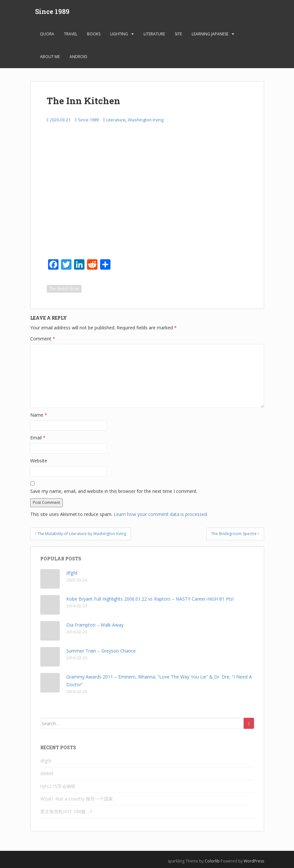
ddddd (47, 773)
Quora (47, 34)
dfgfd (72, 573)
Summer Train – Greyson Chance (101, 651)
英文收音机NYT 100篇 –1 (66, 811)
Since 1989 (52, 11)
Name (39, 415)
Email (38, 438)
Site (178, 34)
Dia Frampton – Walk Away (95, 625)
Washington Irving (146, 120)
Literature (154, 34)
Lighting (119, 34)
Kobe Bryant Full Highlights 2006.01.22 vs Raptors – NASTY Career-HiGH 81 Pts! (150, 599)
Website (39, 461)
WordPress (254, 861)
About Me (50, 57)
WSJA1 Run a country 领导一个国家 (77, 799)
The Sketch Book (64, 289)
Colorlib (212, 861)
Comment (43, 339)
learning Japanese (210, 34)
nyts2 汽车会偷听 (58, 786)
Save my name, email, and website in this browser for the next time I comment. (114, 491)
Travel (71, 34)
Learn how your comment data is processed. (161, 514)
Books (94, 34)
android (78, 57)
